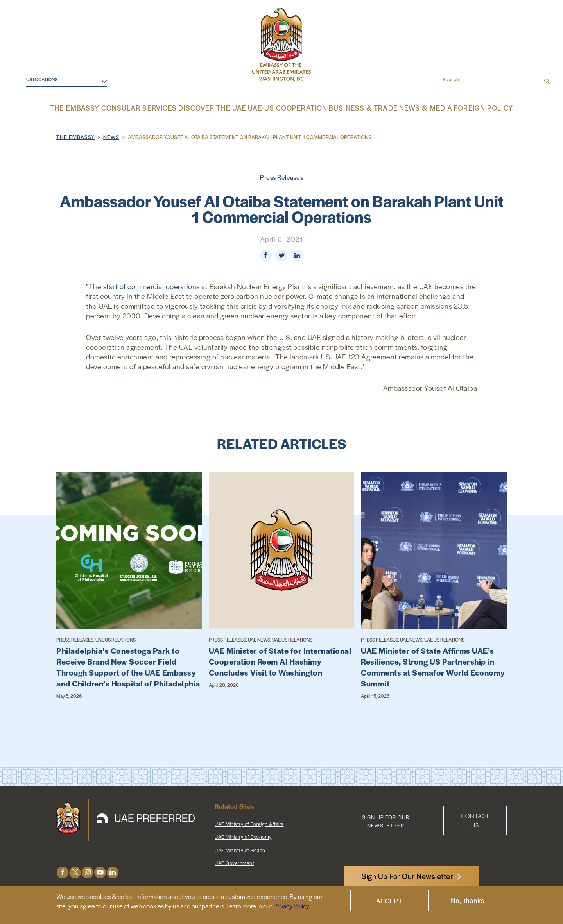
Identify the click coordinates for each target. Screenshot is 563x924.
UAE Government (234, 862)
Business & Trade (355, 107)
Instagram (88, 871)
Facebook (63, 871)
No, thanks (468, 901)
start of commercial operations (152, 285)
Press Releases (281, 176)
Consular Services (152, 107)
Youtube (100, 871)
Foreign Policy (467, 107)
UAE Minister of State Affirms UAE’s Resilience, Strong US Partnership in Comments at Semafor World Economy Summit (433, 666)
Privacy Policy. (291, 906)
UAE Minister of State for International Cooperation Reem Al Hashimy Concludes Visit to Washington (280, 661)
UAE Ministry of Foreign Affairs (249, 823)
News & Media (412, 107)
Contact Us (475, 819)
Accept (389, 901)
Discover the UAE (219, 107)
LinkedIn (113, 871)
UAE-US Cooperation (287, 107)
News (111, 136)
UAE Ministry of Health (240, 849)
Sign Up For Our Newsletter (407, 876)
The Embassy (93, 107)
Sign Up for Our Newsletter (386, 820)
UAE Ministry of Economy (243, 836)
